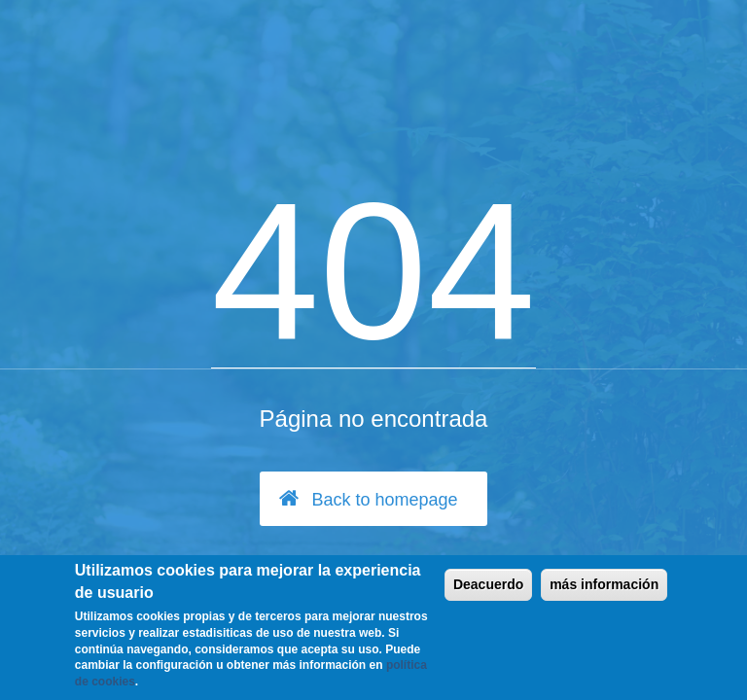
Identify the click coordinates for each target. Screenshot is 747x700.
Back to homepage (368, 498)
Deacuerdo (488, 584)
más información (604, 584)
